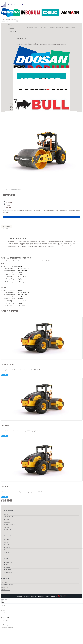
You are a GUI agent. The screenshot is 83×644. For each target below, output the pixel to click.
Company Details (32, 27)
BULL (6, 550)
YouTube (8, 567)
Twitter (8, 565)
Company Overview (41, 27)
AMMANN (7, 547)
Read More (4, 375)
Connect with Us (12, 20)
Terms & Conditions (7, 585)
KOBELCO (7, 545)
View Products (41, 51)
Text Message (5, 625)
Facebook (8, 562)
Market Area (9, 530)
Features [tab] (5, 228)
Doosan (7, 539)
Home (11, 26)
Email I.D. (3, 610)
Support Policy (6, 587)
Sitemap (4, 20)
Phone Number (5, 617)
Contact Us (42, 217)
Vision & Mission (51, 27)
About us (12, 28)
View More (8, 552)
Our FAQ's (4, 582)
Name (2, 603)
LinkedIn (8, 570)
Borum (7, 542)
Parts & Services (10, 525)
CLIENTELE (7, 519)
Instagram (8, 572)
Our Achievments (60, 27)
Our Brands (13, 32)
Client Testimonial (70, 27)
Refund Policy (5, 590)
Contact (7, 527)
